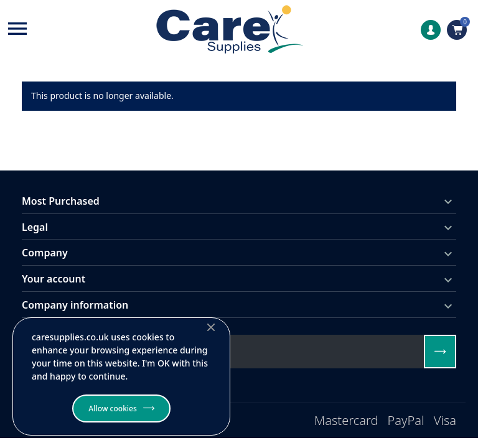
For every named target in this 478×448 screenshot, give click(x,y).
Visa (445, 420)
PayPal (406, 420)
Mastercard (346, 420)
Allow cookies (112, 408)
